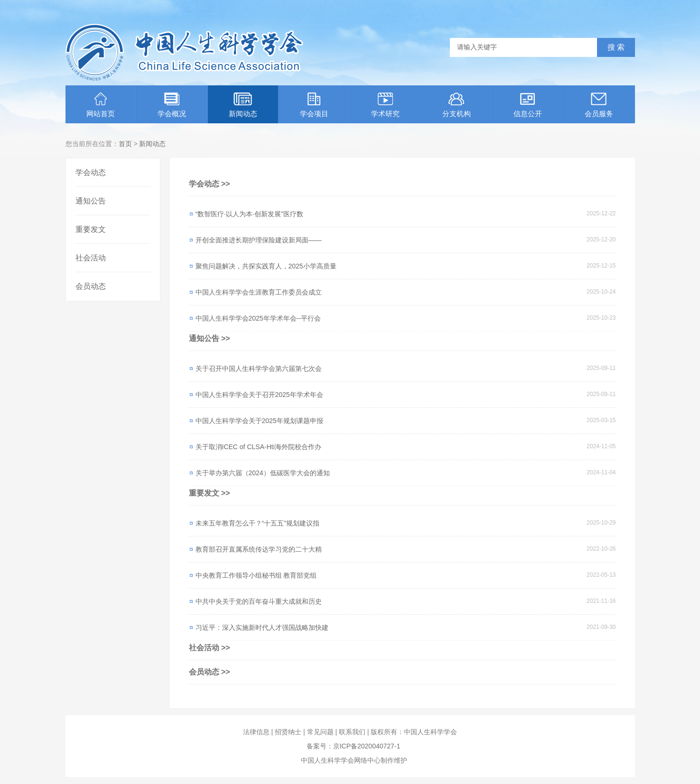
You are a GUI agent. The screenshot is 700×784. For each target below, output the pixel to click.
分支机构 (457, 105)
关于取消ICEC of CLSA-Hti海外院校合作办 (258, 447)
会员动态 (91, 286)
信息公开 (528, 105)
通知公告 (91, 201)
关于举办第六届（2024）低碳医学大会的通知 (263, 473)
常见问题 (320, 732)
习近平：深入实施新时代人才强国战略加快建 (262, 627)
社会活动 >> (210, 648)
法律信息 (256, 732)
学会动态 (91, 172)
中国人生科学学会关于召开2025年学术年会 (259, 395)
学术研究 (385, 105)
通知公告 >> (210, 338)
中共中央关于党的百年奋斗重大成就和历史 (259, 601)
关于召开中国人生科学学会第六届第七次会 (259, 369)
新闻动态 (243, 105)
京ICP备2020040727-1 (367, 746)
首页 (125, 144)
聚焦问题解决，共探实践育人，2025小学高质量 (266, 266)
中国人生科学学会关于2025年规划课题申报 (259, 421)
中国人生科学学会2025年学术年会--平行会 (258, 318)
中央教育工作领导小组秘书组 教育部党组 (256, 575)
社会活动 (91, 258)
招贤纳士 (288, 732)
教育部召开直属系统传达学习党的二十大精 (259, 549)
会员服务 (599, 105)
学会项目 (314, 105)
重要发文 (91, 229)
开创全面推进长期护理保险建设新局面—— (259, 240)
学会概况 (172, 105)
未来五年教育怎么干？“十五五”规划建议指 (257, 523)
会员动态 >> (210, 672)
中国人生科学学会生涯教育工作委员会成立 (259, 292)
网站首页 (101, 105)
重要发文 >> (210, 493)
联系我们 (352, 732)
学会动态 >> (210, 184)
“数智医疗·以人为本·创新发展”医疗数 (249, 214)
